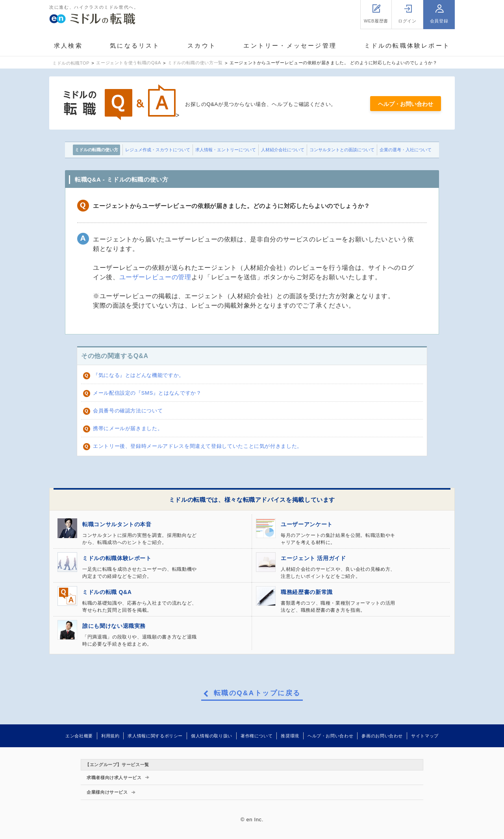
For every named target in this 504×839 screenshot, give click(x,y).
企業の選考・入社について (406, 150)
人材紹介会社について (283, 150)
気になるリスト (135, 45)
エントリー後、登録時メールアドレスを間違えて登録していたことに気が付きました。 (198, 446)
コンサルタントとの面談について (342, 150)
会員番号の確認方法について (128, 411)
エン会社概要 (79, 736)
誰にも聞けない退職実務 (114, 626)
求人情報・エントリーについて (226, 150)
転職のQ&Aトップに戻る (257, 693)
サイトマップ (425, 736)
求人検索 (68, 45)
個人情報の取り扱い (212, 736)
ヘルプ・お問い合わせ (406, 104)
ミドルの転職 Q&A (107, 592)
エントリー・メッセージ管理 (290, 45)
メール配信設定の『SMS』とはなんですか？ (147, 393)
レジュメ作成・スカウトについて (158, 150)
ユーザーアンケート (307, 524)
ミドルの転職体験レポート (407, 45)
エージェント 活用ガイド (313, 558)
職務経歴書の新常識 (307, 592)
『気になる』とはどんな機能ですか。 (139, 375)
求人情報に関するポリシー (155, 736)
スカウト (202, 45)
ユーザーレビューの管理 (155, 277)
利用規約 (110, 736)
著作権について (257, 736)
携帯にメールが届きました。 (128, 428)
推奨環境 (290, 736)
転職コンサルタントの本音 (117, 524)
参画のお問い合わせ (382, 736)
